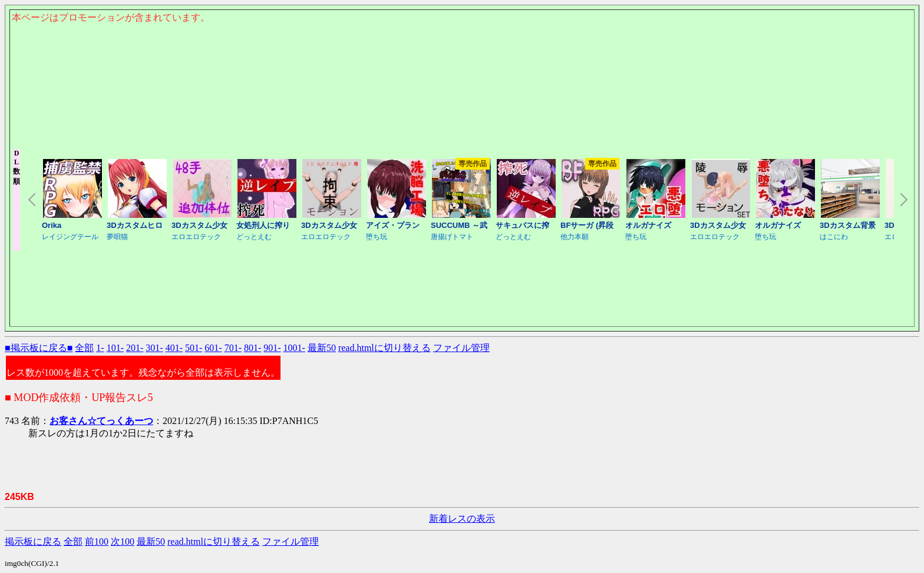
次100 (123, 541)
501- (194, 348)
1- (100, 348)
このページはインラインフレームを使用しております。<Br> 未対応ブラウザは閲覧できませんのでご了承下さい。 (462, 86)
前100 (97, 541)
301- (154, 348)
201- (135, 348)
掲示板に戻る (33, 541)
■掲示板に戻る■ (39, 348)
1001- (294, 348)
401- (174, 348)
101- (115, 348)
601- (213, 348)
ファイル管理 (461, 348)
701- (233, 348)
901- (272, 348)
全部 (84, 348)
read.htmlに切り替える (385, 348)
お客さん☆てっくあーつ (101, 421)
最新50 (322, 348)
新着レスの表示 (462, 519)
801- (253, 348)
